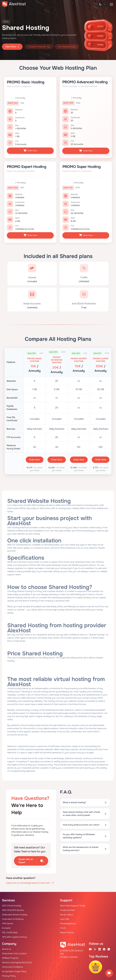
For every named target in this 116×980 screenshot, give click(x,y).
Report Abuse (67, 932)
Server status (67, 914)
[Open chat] (109, 973)
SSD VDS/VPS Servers (13, 909)
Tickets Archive (67, 909)
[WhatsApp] (109, 948)
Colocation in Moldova (13, 918)
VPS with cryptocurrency (14, 936)
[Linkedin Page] (100, 948)
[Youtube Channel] (90, 948)
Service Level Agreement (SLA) (17, 962)
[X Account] (95, 948)
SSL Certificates (10, 932)
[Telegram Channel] (104, 948)
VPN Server (8, 923)
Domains (6, 927)
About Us (7, 948)
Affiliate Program (10, 957)
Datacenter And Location (14, 953)
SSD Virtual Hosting (11, 905)
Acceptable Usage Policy (14, 971)
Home (6, 22)
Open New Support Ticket (73, 905)
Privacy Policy (9, 975)
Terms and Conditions (12, 966)
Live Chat (65, 918)
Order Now (30, 151)
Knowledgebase (68, 923)
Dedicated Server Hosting (15, 914)
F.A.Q (63, 927)
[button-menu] (111, 4)
